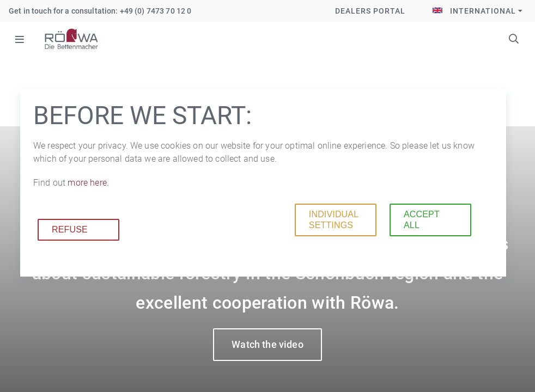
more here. (88, 183)
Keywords (514, 39)
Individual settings (334, 220)
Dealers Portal (370, 11)
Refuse (70, 229)
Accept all (422, 220)
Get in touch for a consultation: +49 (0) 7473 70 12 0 (100, 11)
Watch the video (267, 344)
